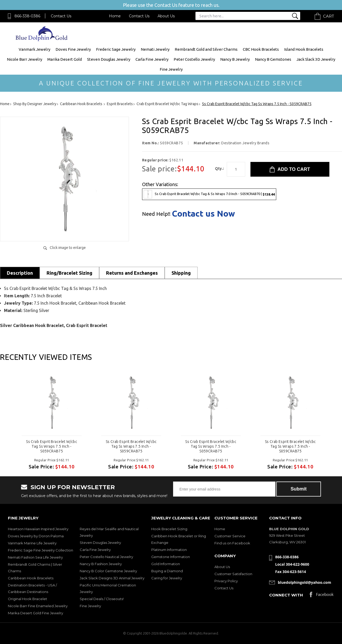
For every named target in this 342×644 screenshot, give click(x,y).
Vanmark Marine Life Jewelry (32, 543)
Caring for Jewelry (167, 578)
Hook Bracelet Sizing (169, 529)
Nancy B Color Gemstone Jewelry (108, 571)
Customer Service (230, 536)
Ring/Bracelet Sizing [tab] (69, 273)
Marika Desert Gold (65, 59)
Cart (329, 16)
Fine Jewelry (171, 69)
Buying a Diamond (167, 571)
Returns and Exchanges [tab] (132, 273)
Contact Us (61, 16)
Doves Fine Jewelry (73, 49)
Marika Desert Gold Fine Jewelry (36, 613)
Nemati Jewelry (155, 49)
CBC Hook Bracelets (261, 49)
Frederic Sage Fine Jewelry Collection (41, 550)
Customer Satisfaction (233, 574)
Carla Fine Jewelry (152, 59)
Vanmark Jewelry (34, 49)
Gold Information (166, 564)
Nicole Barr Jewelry (24, 59)
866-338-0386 (27, 16)
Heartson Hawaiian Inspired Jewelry (38, 529)
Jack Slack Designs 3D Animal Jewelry (112, 578)
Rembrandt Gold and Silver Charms (206, 49)
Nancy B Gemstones (273, 59)
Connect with (286, 595)
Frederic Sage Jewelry (116, 49)
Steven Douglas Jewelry (109, 59)
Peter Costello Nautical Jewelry (106, 557)
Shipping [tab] (181, 273)
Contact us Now (203, 213)
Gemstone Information (171, 557)
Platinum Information (169, 550)
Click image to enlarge (68, 248)
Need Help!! (156, 214)
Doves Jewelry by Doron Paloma (36, 536)
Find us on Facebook (232, 543)
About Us (166, 16)
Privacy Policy (226, 581)
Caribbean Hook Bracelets (31, 578)
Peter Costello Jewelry (194, 59)
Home (115, 16)
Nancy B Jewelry (235, 59)
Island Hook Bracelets (304, 49)
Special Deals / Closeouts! (102, 599)
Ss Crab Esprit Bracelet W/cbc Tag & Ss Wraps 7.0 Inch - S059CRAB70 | (209, 194)
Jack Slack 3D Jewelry (316, 59)
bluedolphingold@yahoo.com (305, 582)
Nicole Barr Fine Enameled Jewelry (38, 606)
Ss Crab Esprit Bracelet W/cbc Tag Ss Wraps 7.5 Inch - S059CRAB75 (52, 446)
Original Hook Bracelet (27, 599)
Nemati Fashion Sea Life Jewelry (35, 557)
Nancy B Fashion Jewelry (101, 564)
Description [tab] (20, 273)
